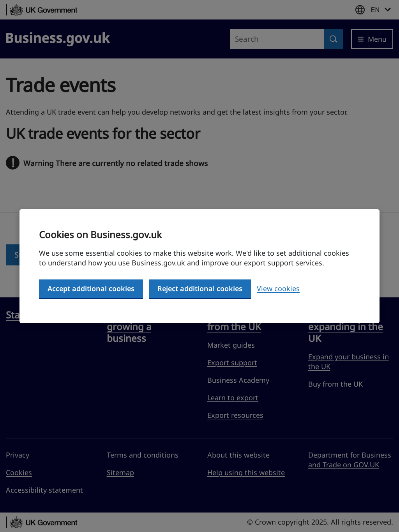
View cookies (278, 288)
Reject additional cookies (200, 288)
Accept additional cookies (91, 288)
